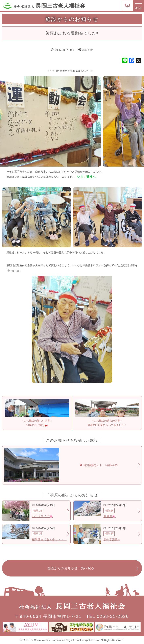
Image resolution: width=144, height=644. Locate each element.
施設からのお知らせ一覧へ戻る (71, 568)
